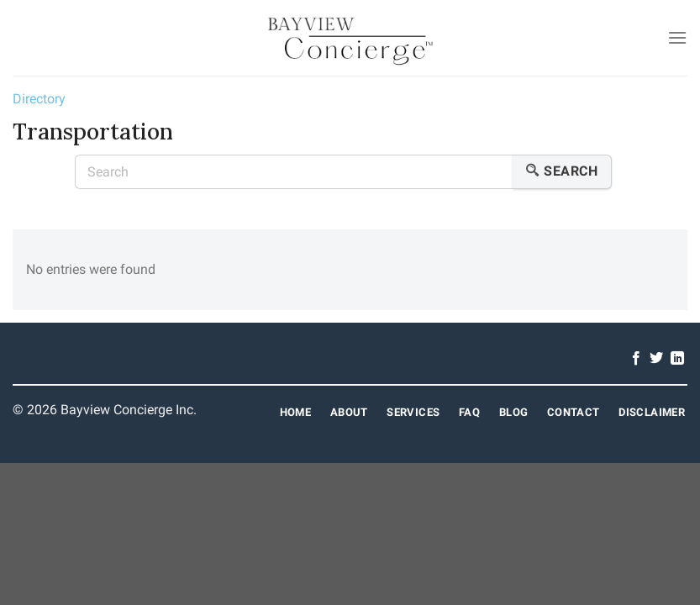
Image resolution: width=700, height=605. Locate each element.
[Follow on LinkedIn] (677, 359)
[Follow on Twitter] (656, 359)
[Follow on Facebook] (636, 359)
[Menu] (677, 37)
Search (562, 172)
